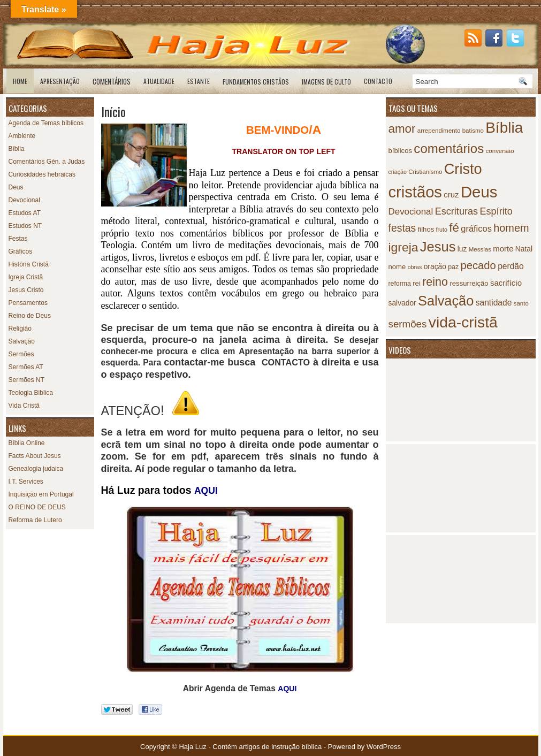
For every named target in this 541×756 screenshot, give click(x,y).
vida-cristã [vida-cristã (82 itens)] (463, 322)
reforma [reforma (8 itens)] (400, 284)
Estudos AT (25, 213)
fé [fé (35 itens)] (454, 228)
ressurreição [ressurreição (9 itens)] (469, 283)
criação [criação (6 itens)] (398, 172)
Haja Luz (192, 747)
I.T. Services (26, 482)
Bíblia (17, 149)
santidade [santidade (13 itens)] (494, 303)
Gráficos (21, 251)
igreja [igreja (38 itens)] (403, 247)
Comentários (112, 81)
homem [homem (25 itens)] (511, 228)
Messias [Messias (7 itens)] (480, 249)
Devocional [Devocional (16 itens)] (411, 212)
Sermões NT (26, 380)
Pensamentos (28, 303)
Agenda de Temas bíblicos (46, 123)
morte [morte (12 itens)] (503, 249)
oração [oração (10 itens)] (435, 267)
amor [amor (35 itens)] (402, 129)
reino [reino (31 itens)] (435, 282)
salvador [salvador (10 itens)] (402, 303)
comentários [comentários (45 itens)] (449, 148)
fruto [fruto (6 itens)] (442, 230)
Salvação (22, 341)
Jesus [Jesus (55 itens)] (438, 247)
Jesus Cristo (26, 290)
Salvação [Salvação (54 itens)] (446, 301)
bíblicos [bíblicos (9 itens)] (401, 151)
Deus (16, 187)
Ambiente (22, 136)
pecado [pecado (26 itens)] (478, 265)
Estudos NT (25, 226)
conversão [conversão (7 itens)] (500, 151)
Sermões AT (26, 367)
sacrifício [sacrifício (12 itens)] (506, 283)
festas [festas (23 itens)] (402, 228)
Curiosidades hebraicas (42, 174)
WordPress (384, 747)
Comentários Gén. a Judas (47, 162)
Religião (20, 329)
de (326, 81)
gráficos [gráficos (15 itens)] (476, 228)
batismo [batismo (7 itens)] (473, 131)
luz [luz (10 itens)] (462, 249)
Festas (18, 239)
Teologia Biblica (31, 393)
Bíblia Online (27, 443)
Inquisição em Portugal (41, 494)
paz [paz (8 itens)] (453, 267)
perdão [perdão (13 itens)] (511, 266)
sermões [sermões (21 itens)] (408, 324)
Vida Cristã (24, 406)
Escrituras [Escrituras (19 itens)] (456, 211)
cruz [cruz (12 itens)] (451, 194)
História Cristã (29, 264)
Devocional (24, 200)
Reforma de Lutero (35, 520)
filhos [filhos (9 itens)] (426, 229)
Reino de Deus (30, 316)
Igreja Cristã (26, 277)
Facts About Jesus (35, 456)
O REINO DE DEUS (37, 507)
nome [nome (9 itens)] (397, 267)
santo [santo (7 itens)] (521, 303)
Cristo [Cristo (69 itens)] (463, 169)
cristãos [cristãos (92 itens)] (415, 192)
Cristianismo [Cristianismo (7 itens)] (425, 172)
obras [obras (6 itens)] (415, 267)
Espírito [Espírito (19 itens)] (496, 211)
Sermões (21, 354)
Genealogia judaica (36, 469)
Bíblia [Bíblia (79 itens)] (504, 128)
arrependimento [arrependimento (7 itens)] (439, 131)
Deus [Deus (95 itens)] (479, 192)
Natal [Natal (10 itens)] (524, 249)
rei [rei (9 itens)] (417, 283)
